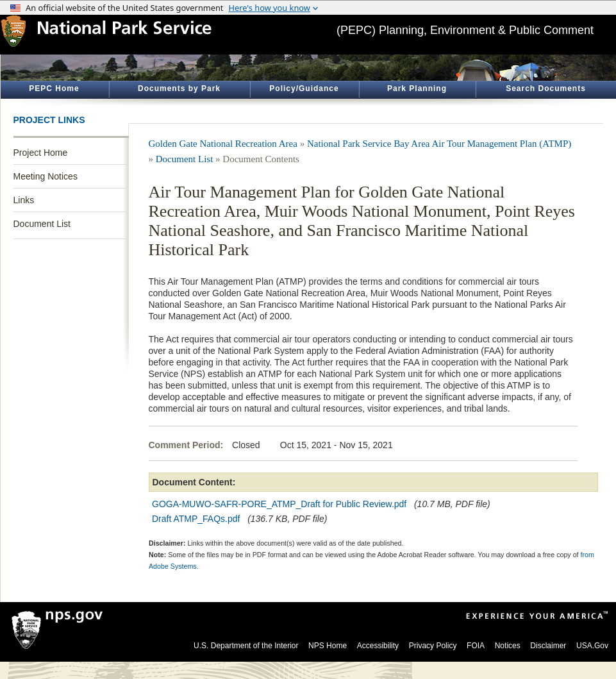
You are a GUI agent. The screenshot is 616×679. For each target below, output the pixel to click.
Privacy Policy (433, 646)
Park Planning (417, 88)
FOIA (476, 646)
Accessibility (378, 646)
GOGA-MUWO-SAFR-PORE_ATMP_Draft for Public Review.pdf (279, 504)
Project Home (41, 153)
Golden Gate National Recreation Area (223, 144)
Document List (42, 224)
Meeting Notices (46, 176)
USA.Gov (592, 646)
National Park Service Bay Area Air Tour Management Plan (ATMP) (439, 144)
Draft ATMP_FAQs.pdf (196, 519)
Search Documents (546, 88)
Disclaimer (548, 646)
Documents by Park (179, 88)
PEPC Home (54, 88)
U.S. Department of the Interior (246, 646)
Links (24, 200)
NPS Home (328, 646)
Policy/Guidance (304, 88)
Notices (508, 646)
